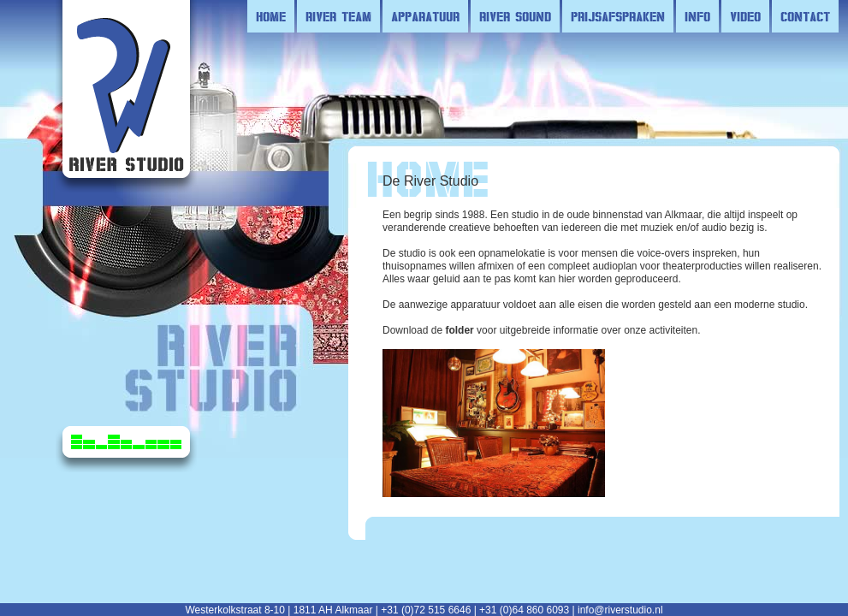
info (697, 16)
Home (271, 16)
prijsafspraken (618, 16)
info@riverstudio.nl (620, 610)
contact (805, 16)
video (745, 16)
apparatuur (425, 16)
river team (338, 16)
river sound (515, 16)
